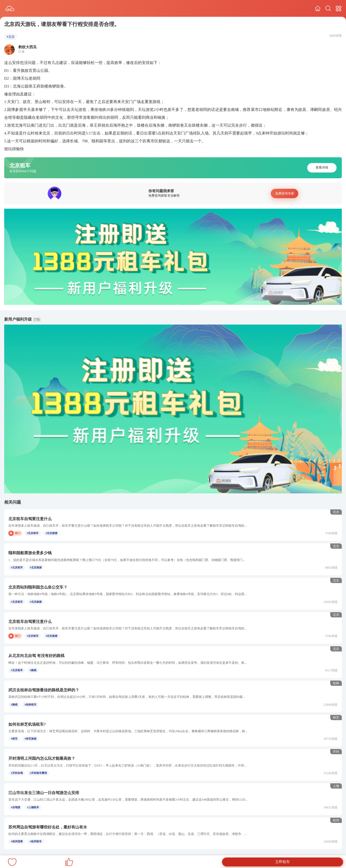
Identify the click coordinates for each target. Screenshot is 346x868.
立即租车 (283, 862)
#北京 (11, 37)
